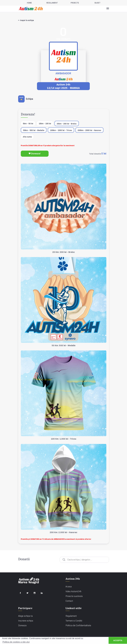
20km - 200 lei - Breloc (67, 124)
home (29, 3)
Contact (69, 601)
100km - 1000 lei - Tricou (61, 130)
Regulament (71, 616)
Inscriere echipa (26, 621)
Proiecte (75, 3)
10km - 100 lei (45, 124)
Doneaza (22, 625)
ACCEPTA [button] (118, 640)
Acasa (69, 587)
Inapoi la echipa (26, 20)
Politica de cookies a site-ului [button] (16, 642)
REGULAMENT (52, 3)
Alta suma (27, 137)
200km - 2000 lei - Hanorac (89, 130)
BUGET (98, 3)
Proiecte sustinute (74, 596)
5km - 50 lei (28, 124)
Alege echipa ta (25, 616)
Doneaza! (35, 154)
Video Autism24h (73, 591)
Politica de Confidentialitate (78, 625)
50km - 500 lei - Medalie (34, 130)
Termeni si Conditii (74, 621)
